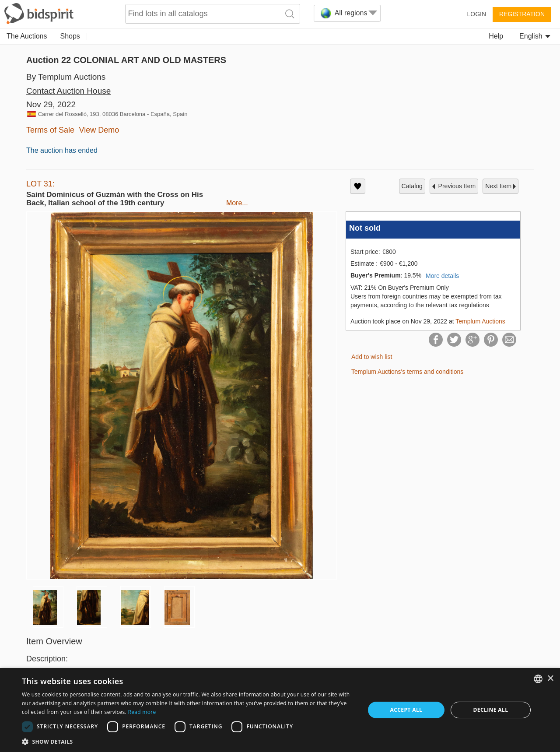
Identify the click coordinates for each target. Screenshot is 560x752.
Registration (522, 14)
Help (496, 36)
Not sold (365, 228)
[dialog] (280, 710)
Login (476, 14)
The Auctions (27, 36)
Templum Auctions (480, 321)
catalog (412, 186)
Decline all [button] (491, 710)
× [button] (550, 679)
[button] (188, 741)
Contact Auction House (68, 91)
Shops (70, 36)
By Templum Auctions (66, 77)
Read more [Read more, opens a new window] (142, 712)
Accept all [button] (406, 710)
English (535, 36)
